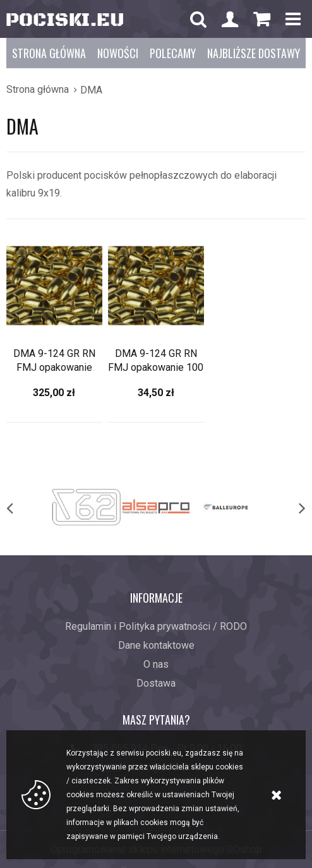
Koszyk (261, 22)
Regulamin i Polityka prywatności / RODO (156, 626)
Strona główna (49, 53)
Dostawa (156, 683)
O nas (156, 664)
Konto (230, 21)
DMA (91, 90)
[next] (289, 507)
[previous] (23, 507)
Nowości (118, 53)
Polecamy (173, 53)
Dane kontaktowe (156, 645)
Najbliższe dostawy (254, 53)
